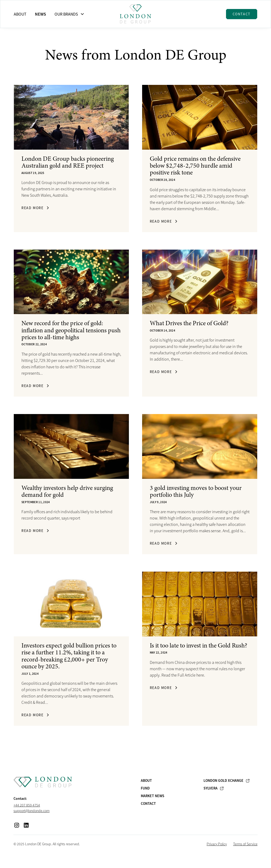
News (40, 14)
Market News (153, 796)
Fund (145, 788)
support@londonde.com (31, 811)
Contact (242, 14)
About (20, 14)
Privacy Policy (217, 844)
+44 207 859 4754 (27, 805)
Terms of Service (245, 844)
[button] (69, 14)
